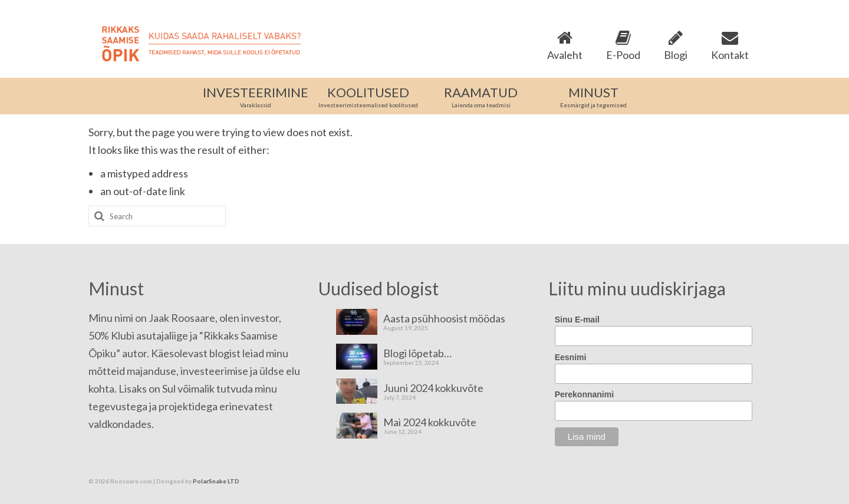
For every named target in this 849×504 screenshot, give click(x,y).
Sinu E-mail (577, 319)
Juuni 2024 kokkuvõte (433, 388)
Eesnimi (571, 357)
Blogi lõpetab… (417, 353)
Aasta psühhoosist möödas (444, 318)
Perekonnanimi (584, 394)
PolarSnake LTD (216, 481)
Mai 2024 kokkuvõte (430, 422)
